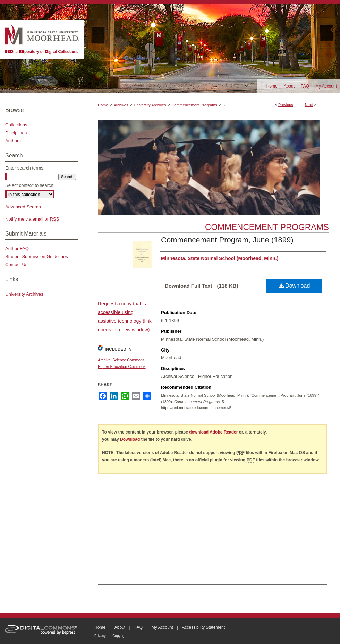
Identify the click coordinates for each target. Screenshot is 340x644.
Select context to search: (30, 185)
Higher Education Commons (122, 366)
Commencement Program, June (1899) (227, 240)
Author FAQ (17, 249)
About (120, 627)
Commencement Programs (194, 105)
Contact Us (16, 265)
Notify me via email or (32, 219)
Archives (121, 105)
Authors (13, 141)
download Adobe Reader (213, 432)
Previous (286, 105)
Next (309, 105)
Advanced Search (23, 207)
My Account (162, 627)
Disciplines (16, 133)
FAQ (138, 627)
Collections (16, 125)
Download (294, 286)
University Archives (150, 105)
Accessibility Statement (203, 627)
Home (103, 105)
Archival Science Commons (121, 360)
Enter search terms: (25, 168)
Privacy (100, 636)
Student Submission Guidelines (37, 257)
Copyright (120, 636)
